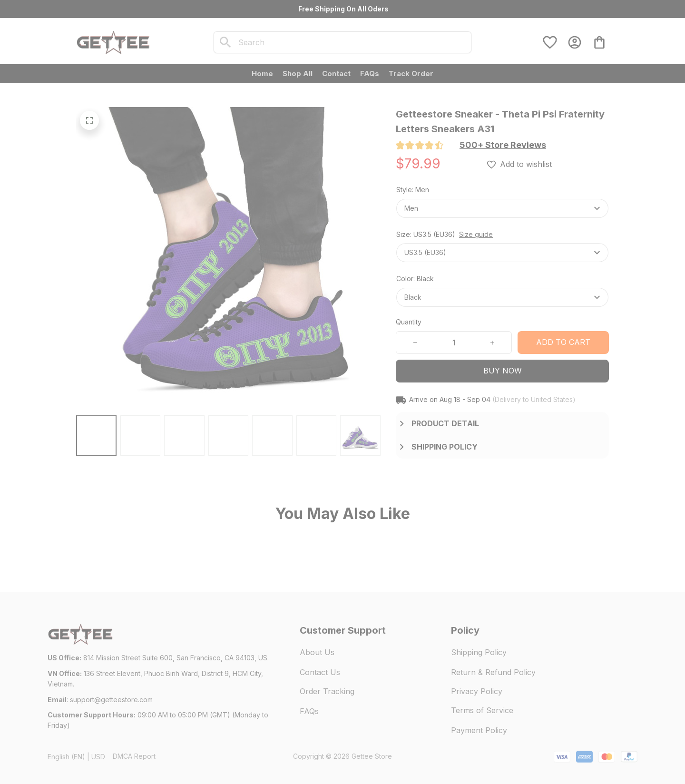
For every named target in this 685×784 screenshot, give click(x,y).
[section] (503, 145)
